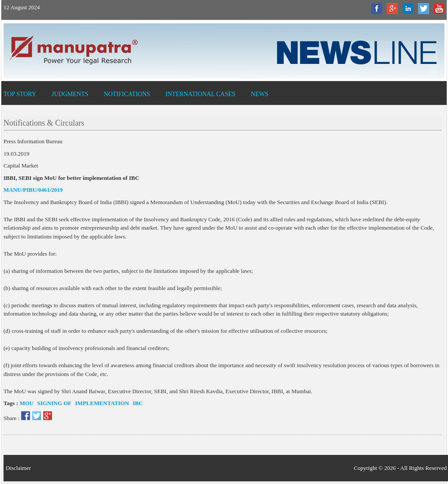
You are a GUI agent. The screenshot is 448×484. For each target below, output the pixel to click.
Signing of (54, 403)
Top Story (20, 94)
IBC (137, 403)
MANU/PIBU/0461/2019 (33, 190)
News (260, 94)
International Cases (200, 94)
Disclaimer (18, 468)
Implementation (101, 403)
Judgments (70, 94)
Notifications (127, 94)
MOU (26, 403)
